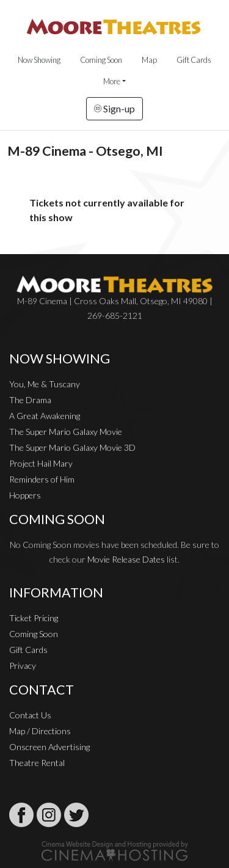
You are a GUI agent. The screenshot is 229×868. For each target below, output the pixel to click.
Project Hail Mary (41, 463)
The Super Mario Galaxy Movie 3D (72, 447)
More (112, 81)
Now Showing (39, 60)
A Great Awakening (45, 416)
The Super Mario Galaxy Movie (66, 432)
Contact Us (30, 715)
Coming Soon (101, 60)
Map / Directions (40, 731)
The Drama (30, 400)
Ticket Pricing (34, 618)
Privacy (23, 666)
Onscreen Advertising (49, 747)
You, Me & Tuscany (45, 384)
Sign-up (114, 108)
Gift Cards (194, 60)
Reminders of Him (42, 479)
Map (149, 60)
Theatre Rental (37, 763)
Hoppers (25, 495)
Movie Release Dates (126, 559)
